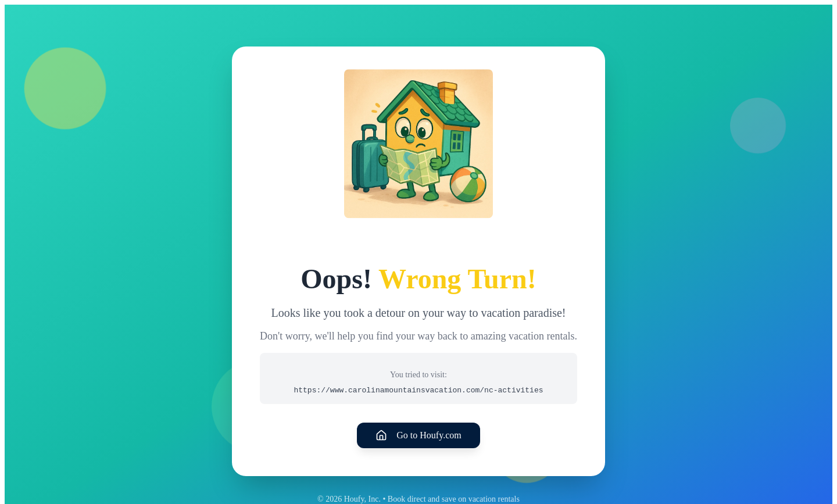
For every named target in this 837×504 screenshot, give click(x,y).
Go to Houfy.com (418, 435)
